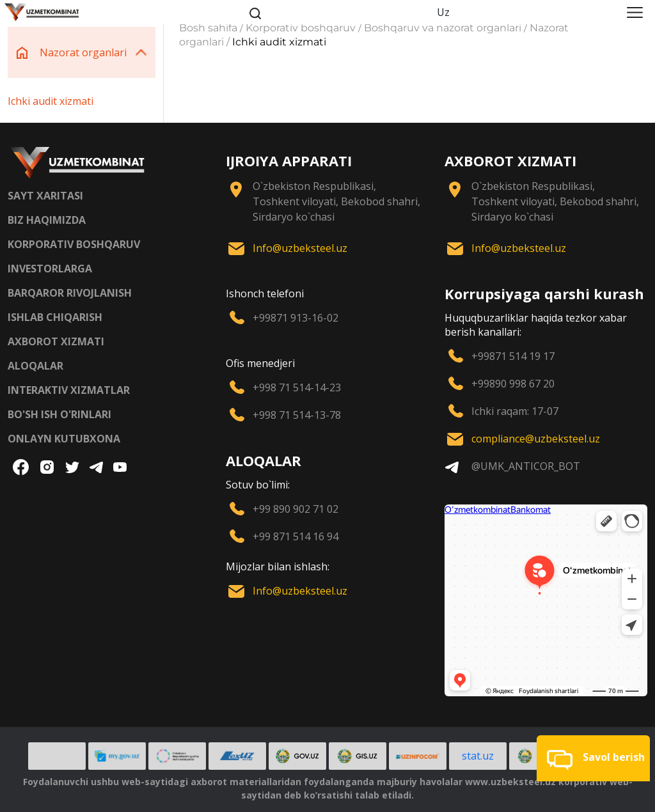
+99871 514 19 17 (513, 356)
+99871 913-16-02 (296, 318)
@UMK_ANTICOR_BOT (526, 466)
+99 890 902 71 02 (296, 509)
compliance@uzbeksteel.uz (536, 439)
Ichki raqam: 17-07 (515, 411)
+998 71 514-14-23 (297, 387)
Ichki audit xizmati (51, 101)
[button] (593, 758)
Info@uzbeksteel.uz (300, 248)
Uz (443, 12)
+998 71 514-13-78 (297, 415)
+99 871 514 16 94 (296, 536)
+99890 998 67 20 (513, 384)
